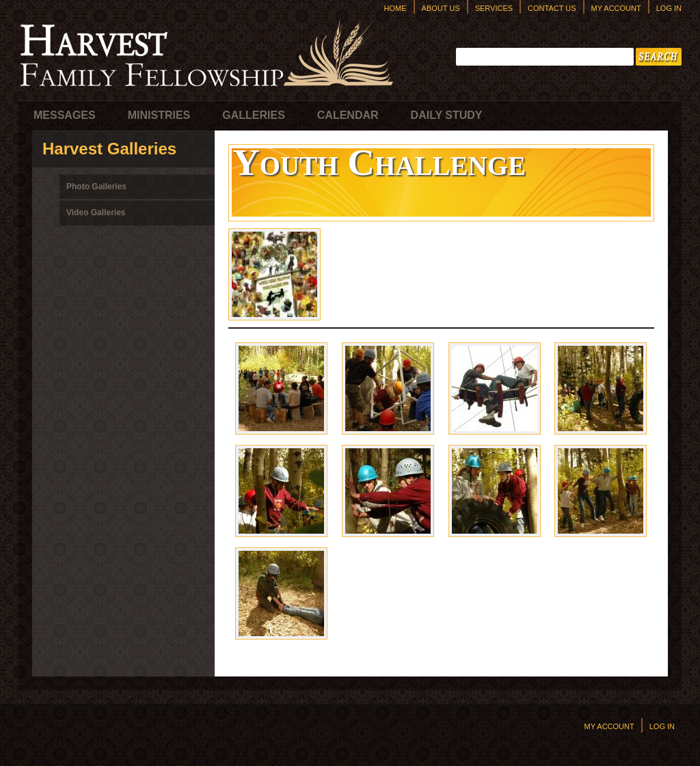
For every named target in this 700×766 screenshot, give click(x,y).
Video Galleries (96, 213)
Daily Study (447, 115)
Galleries (254, 115)
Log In (669, 8)
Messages (65, 115)
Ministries (159, 115)
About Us (441, 8)
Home (395, 8)
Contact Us (552, 8)
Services (494, 8)
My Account (616, 8)
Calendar (348, 115)
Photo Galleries (96, 187)
